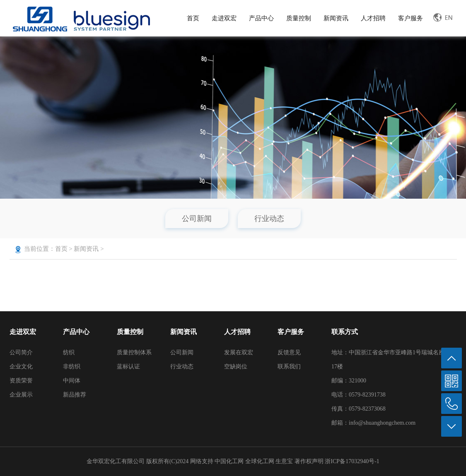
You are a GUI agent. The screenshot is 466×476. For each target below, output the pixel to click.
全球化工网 (260, 461)
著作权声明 (310, 461)
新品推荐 (75, 395)
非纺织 (72, 367)
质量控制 (299, 18)
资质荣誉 (21, 381)
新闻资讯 (336, 18)
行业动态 (269, 219)
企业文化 (21, 367)
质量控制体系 (134, 352)
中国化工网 (229, 461)
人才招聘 (373, 18)
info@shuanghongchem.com (382, 423)
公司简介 (21, 352)
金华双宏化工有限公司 (116, 461)
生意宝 (284, 461)
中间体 (72, 381)
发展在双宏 (239, 352)
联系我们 (289, 367)
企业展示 (21, 395)
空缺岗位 (236, 367)
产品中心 (261, 18)
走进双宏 (224, 18)
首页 (193, 18)
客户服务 (410, 18)
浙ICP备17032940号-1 (352, 461)
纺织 (69, 352)
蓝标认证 (128, 367)
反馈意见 (289, 352)
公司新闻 (197, 219)
